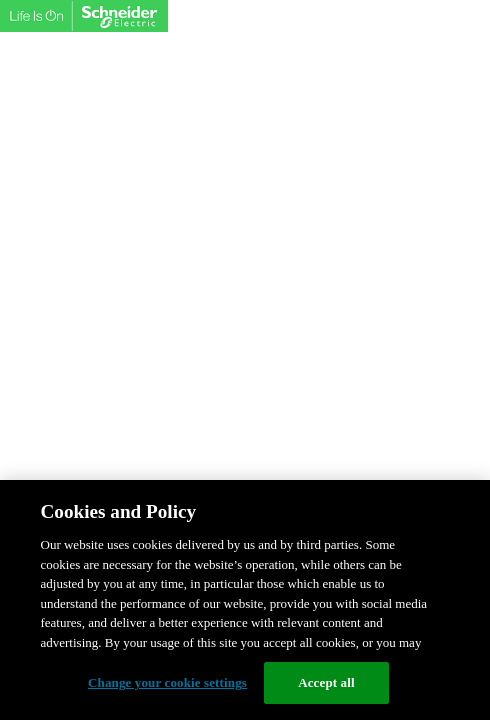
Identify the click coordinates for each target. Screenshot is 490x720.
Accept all (326, 682)
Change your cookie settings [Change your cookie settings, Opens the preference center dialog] (167, 682)
